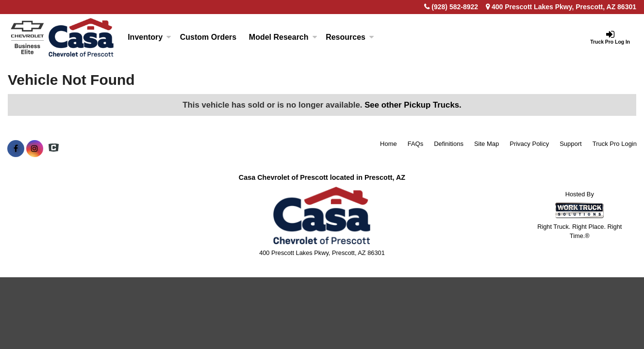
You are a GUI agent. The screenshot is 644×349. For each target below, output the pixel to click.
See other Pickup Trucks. (413, 105)
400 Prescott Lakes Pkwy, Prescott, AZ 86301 (561, 7)
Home (388, 144)
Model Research (283, 37)
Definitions (449, 144)
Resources (350, 37)
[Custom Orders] (208, 37)
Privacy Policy (529, 144)
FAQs (416, 144)
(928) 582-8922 (455, 7)
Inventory (149, 37)
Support (571, 144)
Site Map (487, 144)
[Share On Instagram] (35, 149)
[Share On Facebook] (16, 149)
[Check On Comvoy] (54, 149)
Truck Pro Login (615, 144)
